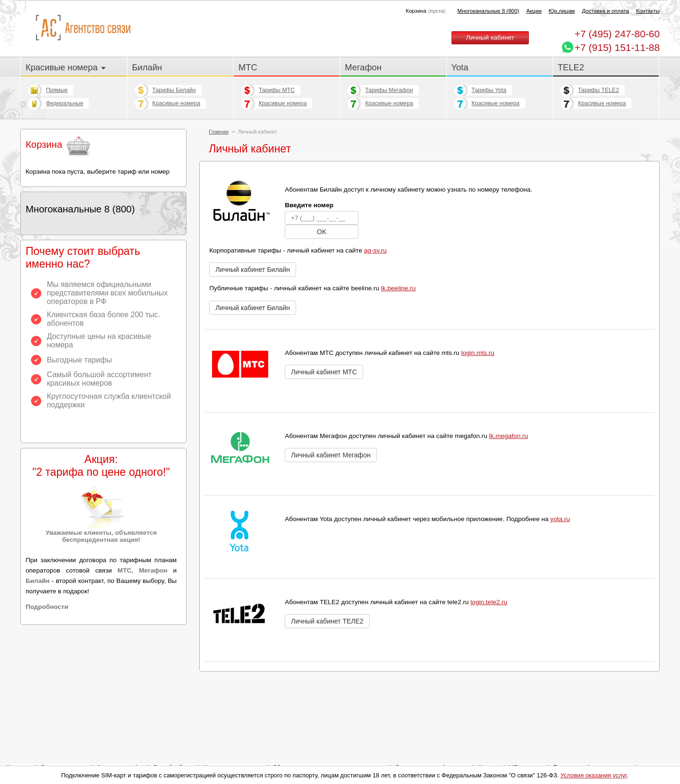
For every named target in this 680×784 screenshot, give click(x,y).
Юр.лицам (562, 11)
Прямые (57, 90)
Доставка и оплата (605, 11)
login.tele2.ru (489, 602)
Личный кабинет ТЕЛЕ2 (327, 621)
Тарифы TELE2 (599, 90)
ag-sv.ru (375, 250)
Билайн (147, 67)
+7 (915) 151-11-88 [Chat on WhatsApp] (617, 47)
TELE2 (571, 67)
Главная (219, 132)
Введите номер (309, 205)
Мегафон (363, 67)
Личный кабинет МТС (324, 372)
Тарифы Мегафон (389, 90)
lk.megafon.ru (509, 436)
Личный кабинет (490, 38)
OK (322, 232)
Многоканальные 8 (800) (489, 11)
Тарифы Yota (489, 90)
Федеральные (64, 103)
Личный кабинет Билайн (253, 270)
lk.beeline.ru (398, 288)
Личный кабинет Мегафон (331, 455)
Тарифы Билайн (174, 90)
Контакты (648, 11)
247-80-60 (617, 34)
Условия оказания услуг (594, 775)
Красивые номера (66, 67)
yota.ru (560, 519)
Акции (534, 11)
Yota (460, 67)
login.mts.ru (478, 353)
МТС (248, 67)
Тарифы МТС (277, 90)
